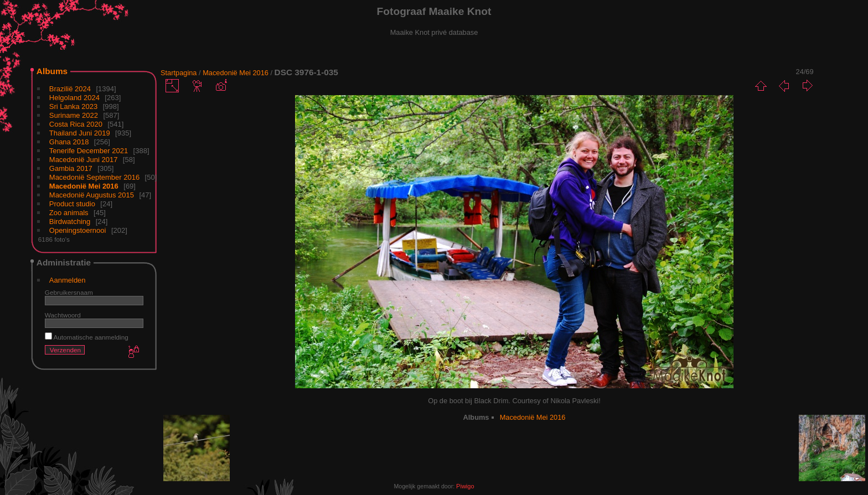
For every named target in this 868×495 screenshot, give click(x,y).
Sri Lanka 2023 (73, 106)
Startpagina (179, 73)
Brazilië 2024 (70, 89)
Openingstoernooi (78, 230)
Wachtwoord (63, 315)
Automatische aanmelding (87, 337)
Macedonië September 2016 (94, 177)
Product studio (72, 204)
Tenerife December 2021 (89, 151)
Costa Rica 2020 (76, 124)
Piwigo (465, 486)
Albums (52, 71)
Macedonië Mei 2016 (84, 186)
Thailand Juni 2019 (80, 133)
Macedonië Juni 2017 (84, 160)
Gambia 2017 (71, 168)
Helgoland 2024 (74, 98)
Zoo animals (69, 213)
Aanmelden (68, 280)
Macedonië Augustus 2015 (92, 195)
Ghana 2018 (69, 142)
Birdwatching (70, 222)
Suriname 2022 (74, 115)
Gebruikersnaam (69, 292)
